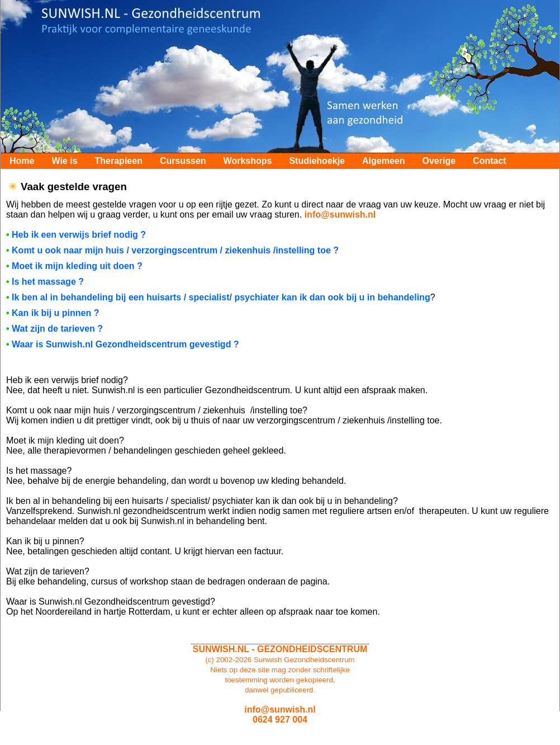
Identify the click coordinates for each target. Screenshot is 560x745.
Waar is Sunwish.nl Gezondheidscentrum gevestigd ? (125, 344)
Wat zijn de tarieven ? (57, 329)
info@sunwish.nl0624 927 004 (280, 715)
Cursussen (183, 161)
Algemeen (383, 161)
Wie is (64, 161)
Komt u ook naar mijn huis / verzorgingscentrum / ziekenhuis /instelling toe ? (175, 250)
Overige (439, 161)
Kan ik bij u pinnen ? (55, 313)
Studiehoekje (317, 161)
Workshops (248, 161)
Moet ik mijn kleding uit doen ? (77, 266)
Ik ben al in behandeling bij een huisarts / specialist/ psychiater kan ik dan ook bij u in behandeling (221, 297)
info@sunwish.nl (340, 214)
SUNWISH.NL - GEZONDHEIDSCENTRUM (280, 649)
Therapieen (119, 161)
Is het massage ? (48, 282)
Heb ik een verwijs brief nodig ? (79, 235)
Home (22, 161)
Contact (490, 161)
